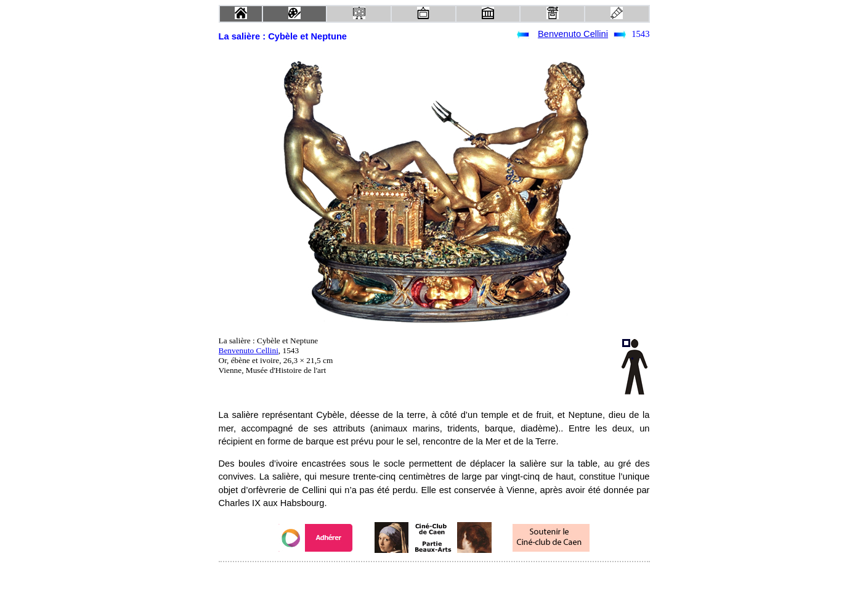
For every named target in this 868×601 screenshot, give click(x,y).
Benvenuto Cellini (573, 34)
